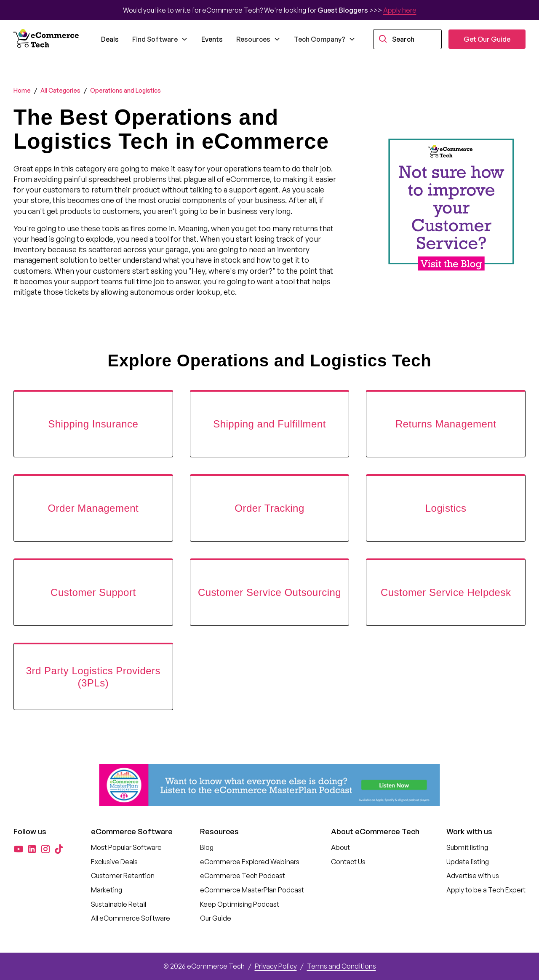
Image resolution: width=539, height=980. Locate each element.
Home (22, 90)
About (340, 847)
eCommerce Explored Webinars (250, 862)
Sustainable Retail (119, 904)
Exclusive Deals (114, 862)
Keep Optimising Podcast (240, 904)
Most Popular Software (126, 847)
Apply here (400, 10)
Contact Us (348, 862)
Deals (110, 39)
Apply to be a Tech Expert (486, 890)
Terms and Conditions (342, 966)
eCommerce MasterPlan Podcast (252, 890)
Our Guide (216, 918)
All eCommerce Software (131, 918)
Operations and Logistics (125, 90)
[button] (160, 39)
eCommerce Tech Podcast (243, 876)
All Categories (60, 90)
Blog (207, 847)
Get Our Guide (487, 39)
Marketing (107, 890)
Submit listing (467, 847)
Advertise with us (473, 876)
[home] (47, 39)
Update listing (468, 862)
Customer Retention (123, 876)
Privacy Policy (276, 966)
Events (212, 39)
